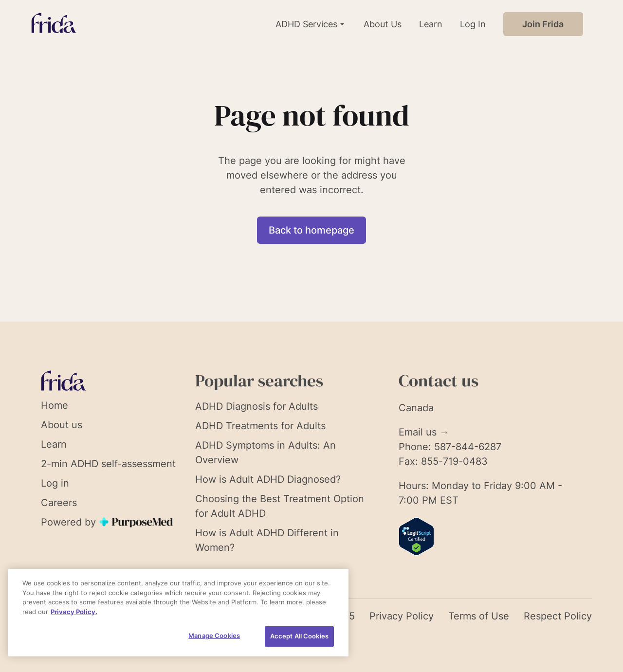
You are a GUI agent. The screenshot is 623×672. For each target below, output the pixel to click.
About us (62, 425)
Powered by (108, 522)
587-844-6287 (468, 447)
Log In (473, 24)
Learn (431, 24)
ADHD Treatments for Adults (260, 426)
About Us (383, 24)
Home (55, 405)
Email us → (424, 432)
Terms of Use (479, 616)
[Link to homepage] (54, 24)
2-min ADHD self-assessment (108, 464)
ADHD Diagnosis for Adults (257, 406)
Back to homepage (311, 230)
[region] (178, 613)
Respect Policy (558, 616)
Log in (55, 483)
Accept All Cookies (299, 636)
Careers (59, 503)
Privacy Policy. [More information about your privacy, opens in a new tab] (74, 612)
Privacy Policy (402, 616)
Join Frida (543, 24)
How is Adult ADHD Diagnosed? (268, 479)
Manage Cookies (214, 636)
